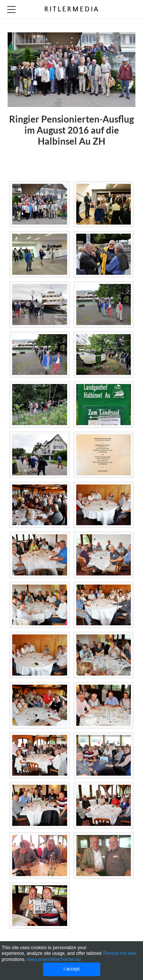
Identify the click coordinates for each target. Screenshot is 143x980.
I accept (71, 969)
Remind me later (120, 953)
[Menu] (11, 10)
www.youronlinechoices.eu (54, 959)
